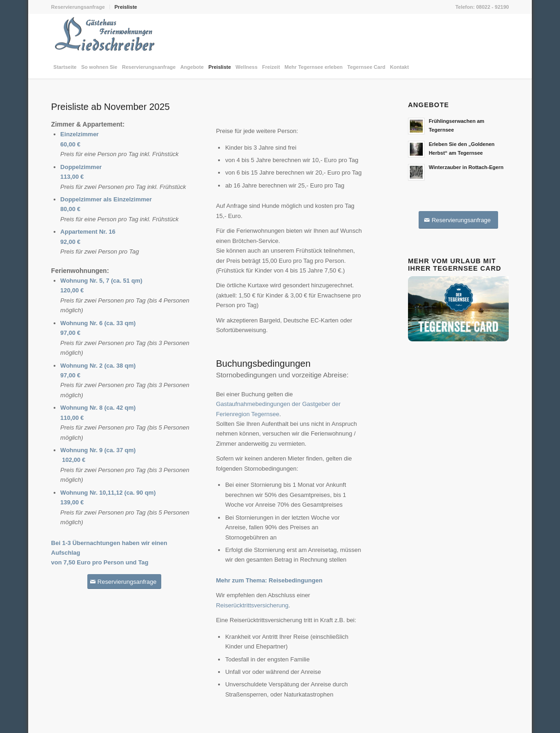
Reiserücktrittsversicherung (252, 605)
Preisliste (126, 7)
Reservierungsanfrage (78, 7)
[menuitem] (81, 7)
